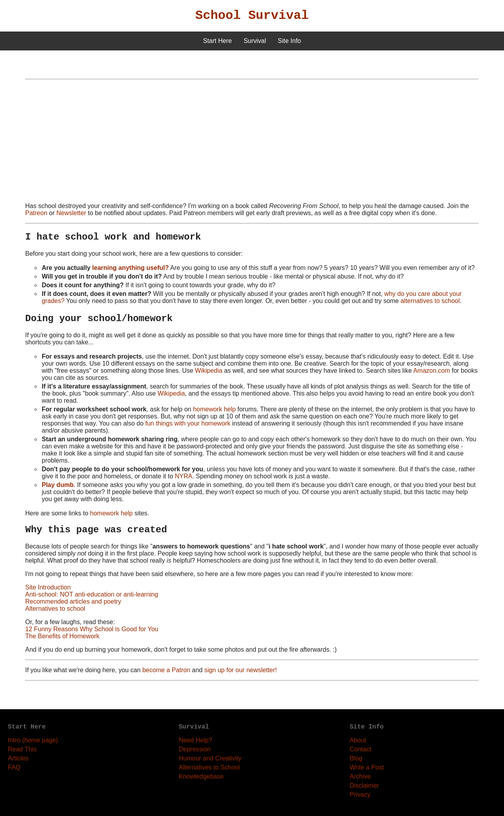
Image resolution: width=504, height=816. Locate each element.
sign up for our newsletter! (241, 670)
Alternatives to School (209, 767)
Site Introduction (48, 587)
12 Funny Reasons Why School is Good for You (92, 629)
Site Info (290, 41)
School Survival (252, 16)
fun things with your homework (188, 423)
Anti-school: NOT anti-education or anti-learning (92, 594)
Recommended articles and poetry (73, 601)
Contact (360, 749)
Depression (195, 749)
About (358, 740)
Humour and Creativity (210, 758)
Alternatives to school (55, 609)
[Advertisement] (252, 141)
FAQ (14, 767)
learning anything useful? (131, 268)
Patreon (36, 213)
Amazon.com (431, 371)
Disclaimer (364, 785)
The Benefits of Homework (62, 636)
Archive (360, 776)
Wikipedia (208, 371)
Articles (18, 758)
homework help (214, 409)
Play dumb (58, 485)
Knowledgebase (201, 776)
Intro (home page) (33, 740)
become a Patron (166, 670)
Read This (22, 749)
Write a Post (367, 767)
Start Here (218, 41)
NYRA (183, 476)
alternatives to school (430, 301)
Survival (255, 41)
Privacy (360, 795)
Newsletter (71, 213)
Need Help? (195, 740)
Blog (356, 758)
